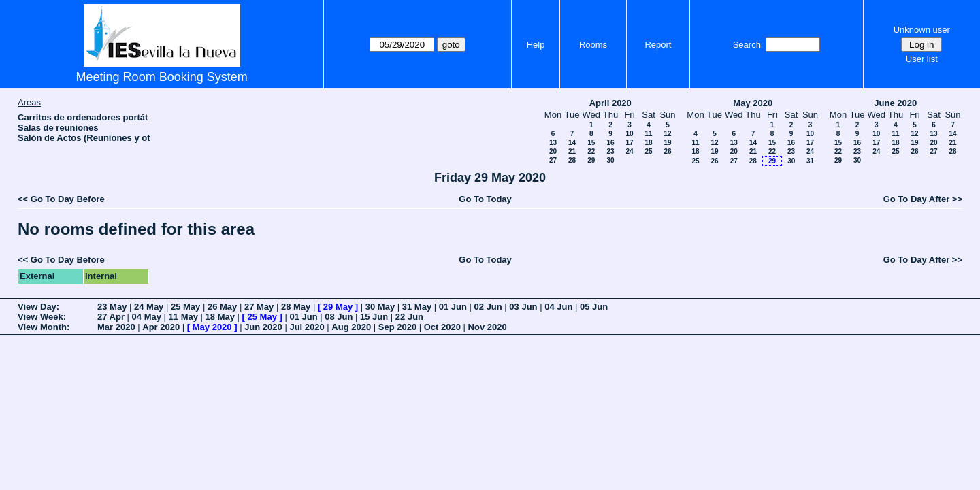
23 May (112, 307)
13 (553, 143)
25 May (185, 307)
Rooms (593, 45)
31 (810, 161)
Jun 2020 (263, 327)
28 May (296, 307)
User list (922, 59)
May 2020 (753, 103)
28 (572, 160)
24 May (149, 307)
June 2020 (895, 103)
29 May (338, 307)
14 (572, 143)
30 (610, 160)
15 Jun (374, 317)
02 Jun (488, 307)
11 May (183, 317)
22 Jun (409, 317)
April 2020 (610, 103)
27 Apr (111, 317)
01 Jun (453, 307)
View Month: (44, 327)
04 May (147, 317)
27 (553, 160)
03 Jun (523, 307)
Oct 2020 (442, 327)
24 (629, 151)
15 (591, 143)
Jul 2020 (307, 327)
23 (610, 151)
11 (648, 134)
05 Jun (594, 307)
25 (648, 151)
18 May (220, 317)
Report (658, 45)
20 (553, 151)
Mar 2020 (116, 327)
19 (667, 143)
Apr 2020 (161, 327)
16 (610, 143)
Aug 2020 (351, 327)
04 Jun (558, 307)
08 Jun (339, 317)
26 (667, 151)
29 (591, 160)
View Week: (42, 317)
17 (629, 143)
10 (629, 134)
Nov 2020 (488, 327)
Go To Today (485, 199)
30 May (380, 307)
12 (667, 134)
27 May (259, 307)
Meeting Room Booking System (162, 77)
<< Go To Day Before (61, 199)
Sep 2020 (397, 327)
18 (648, 143)
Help (536, 45)
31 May (417, 307)
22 (591, 151)
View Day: (38, 307)
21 (572, 151)
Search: (748, 45)
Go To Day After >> (923, 199)
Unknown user (922, 30)
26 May (222, 307)
